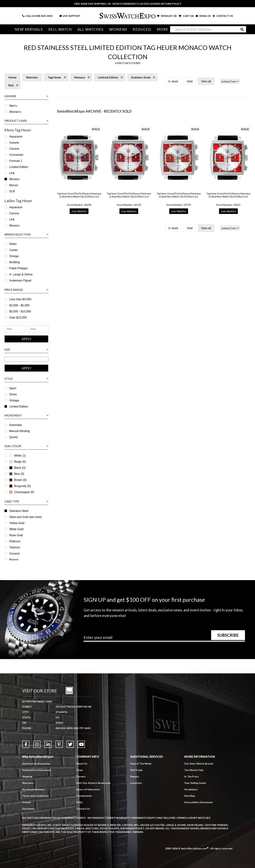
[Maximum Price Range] (38, 329)
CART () (186, 16)
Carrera (14, 149)
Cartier (14, 250)
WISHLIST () (167, 16)
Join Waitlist (79, 211)
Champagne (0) (22, 492)
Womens (118, 29)
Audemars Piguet (20, 280)
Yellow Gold (17, 523)
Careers (81, 776)
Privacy (27, 802)
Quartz (14, 437)
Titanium (15, 547)
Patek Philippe (18, 268)
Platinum (15, 541)
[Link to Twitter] (70, 744)
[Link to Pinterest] (59, 744)
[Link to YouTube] (81, 744)
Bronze (14, 560)
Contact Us (83, 809)
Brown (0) (18, 480)
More (163, 29)
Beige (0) (18, 462)
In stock (173, 81)
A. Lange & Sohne (21, 274)
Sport (13, 388)
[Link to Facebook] (26, 744)
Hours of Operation (88, 789)
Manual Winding (20, 431)
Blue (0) (17, 474)
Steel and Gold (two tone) (26, 517)
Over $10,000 (18, 318)
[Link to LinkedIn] (48, 744)
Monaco (14, 179)
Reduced (142, 29)
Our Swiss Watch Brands (199, 764)
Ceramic (15, 554)
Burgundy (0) (20, 486)
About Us (82, 764)
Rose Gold (16, 535)
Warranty (28, 783)
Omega (14, 256)
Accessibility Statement (199, 802)
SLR (12, 191)
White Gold (16, 529)
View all (206, 81)
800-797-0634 (82, 728)
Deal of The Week (141, 764)
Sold (190, 81)
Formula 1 (16, 161)
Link (12, 173)
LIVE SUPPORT (70, 16)
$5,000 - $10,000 (20, 311)
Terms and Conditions (35, 796)
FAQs (80, 802)
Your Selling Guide (195, 783)
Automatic (16, 425)
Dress (13, 394)
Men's (13, 106)
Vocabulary (191, 789)
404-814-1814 (44, 16)
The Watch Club (194, 770)
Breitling (15, 262)
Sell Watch (60, 29)
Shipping (27, 776)
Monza (14, 185)
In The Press (192, 776)
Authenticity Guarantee (37, 770)
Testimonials (84, 796)
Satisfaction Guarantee (36, 764)
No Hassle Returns (33, 789)
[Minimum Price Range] (15, 329)
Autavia (14, 143)
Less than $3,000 (20, 299)
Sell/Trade (136, 770)
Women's (15, 112)
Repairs (135, 776)
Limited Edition (19, 167)
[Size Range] (26, 359)
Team (80, 770)
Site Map (190, 796)
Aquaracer (16, 137)
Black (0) (17, 468)
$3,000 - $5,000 (19, 305)
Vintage (14, 400)
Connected (16, 155)
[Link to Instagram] (37, 744)
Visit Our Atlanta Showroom (93, 783)
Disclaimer (29, 809)
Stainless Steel (19, 511)
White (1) (18, 456)
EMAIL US (203, 16)
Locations (136, 783)
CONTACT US (223, 16)
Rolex (13, 244)
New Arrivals (29, 29)
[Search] (208, 29)
